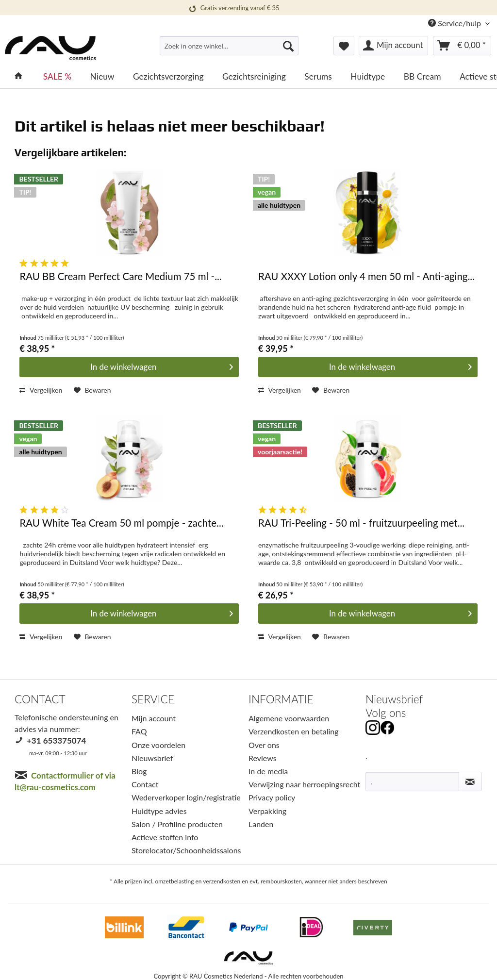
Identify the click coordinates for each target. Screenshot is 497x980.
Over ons (264, 745)
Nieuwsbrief (152, 758)
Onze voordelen (158, 745)
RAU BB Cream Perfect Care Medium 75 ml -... (120, 276)
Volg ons (386, 713)
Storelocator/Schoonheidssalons (186, 850)
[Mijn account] (393, 46)
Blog (139, 771)
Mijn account (154, 718)
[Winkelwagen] (462, 46)
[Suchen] (288, 46)
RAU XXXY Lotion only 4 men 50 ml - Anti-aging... (366, 276)
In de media (268, 771)
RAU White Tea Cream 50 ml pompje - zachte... (121, 523)
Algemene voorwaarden (289, 718)
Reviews (263, 758)
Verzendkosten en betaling (294, 731)
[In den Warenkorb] (129, 367)
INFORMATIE (281, 699)
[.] (412, 781)
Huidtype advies (159, 811)
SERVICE (153, 699)
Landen (261, 824)
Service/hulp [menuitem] (456, 23)
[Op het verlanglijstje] (92, 390)
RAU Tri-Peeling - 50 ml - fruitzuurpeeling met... (361, 523)
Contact (145, 784)
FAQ (139, 731)
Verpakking (267, 811)
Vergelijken (41, 390)
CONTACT (40, 699)
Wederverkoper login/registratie (186, 797)
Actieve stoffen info (165, 837)
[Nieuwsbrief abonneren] (470, 781)
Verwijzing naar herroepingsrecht (304, 784)
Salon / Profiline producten (177, 824)
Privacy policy (272, 797)
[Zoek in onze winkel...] (229, 46)
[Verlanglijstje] (344, 46)
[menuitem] (229, 50)
